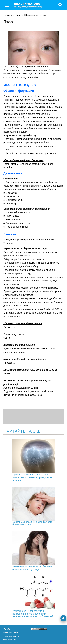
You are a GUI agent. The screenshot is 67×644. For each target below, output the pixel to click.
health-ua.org (31, 5)
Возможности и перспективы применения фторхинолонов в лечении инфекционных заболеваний (33, 597)
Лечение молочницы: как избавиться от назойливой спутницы (33, 551)
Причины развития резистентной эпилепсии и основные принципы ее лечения (33, 460)
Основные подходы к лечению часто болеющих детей (33, 506)
